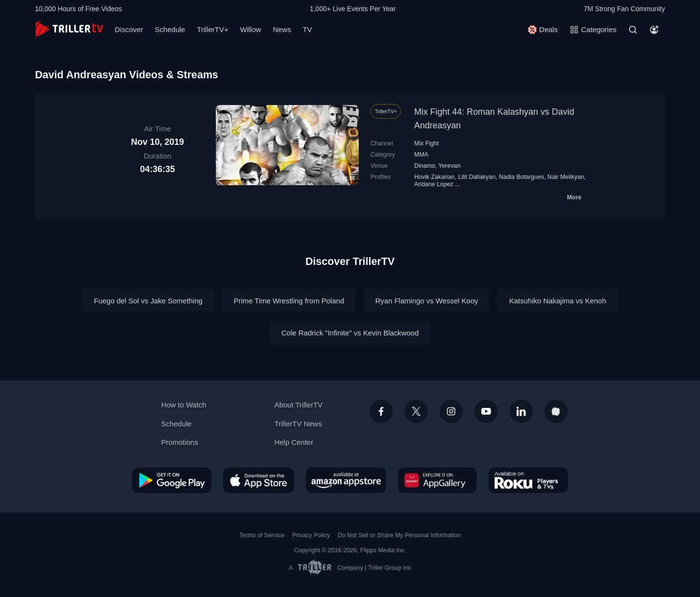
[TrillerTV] (69, 29)
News (282, 29)
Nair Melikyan (566, 177)
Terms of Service (262, 535)
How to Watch (184, 405)
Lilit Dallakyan (477, 177)
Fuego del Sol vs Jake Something (148, 301)
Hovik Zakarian (434, 177)
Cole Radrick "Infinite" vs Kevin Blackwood (350, 333)
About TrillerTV (298, 405)
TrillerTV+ (213, 29)
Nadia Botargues (521, 177)
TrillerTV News (298, 424)
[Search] (633, 30)
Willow (251, 29)
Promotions (180, 442)
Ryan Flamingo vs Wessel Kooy (427, 301)
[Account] (654, 30)
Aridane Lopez (434, 184)
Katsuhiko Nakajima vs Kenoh (557, 301)
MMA (421, 155)
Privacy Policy (311, 535)
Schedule (170, 29)
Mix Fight (427, 143)
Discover (129, 29)
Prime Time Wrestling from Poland (289, 301)
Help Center (294, 442)
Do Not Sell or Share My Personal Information (399, 535)
